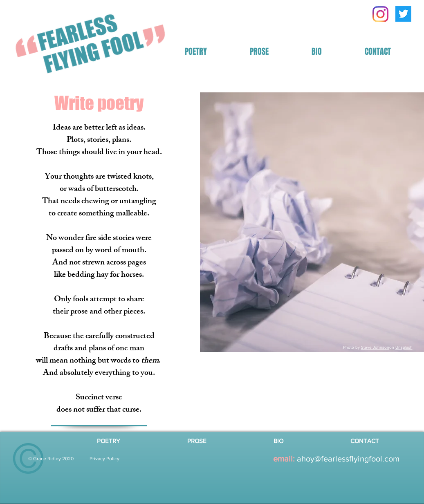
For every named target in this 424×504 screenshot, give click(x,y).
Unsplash (404, 347)
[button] (196, 52)
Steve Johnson (375, 347)
